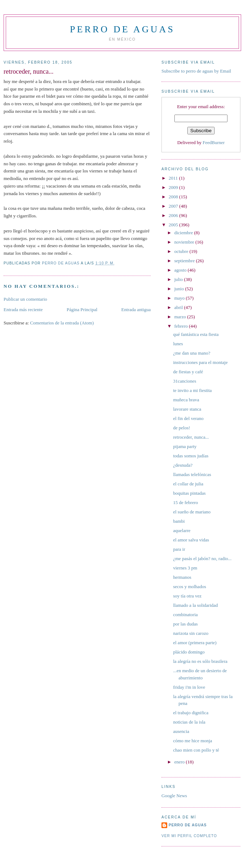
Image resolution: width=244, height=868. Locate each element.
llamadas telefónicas (192, 474)
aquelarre (182, 530)
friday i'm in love (189, 687)
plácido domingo (189, 652)
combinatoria (185, 615)
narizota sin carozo (191, 633)
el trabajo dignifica (191, 713)
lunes (178, 344)
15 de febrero (185, 502)
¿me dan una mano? (192, 353)
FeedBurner (214, 142)
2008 (174, 197)
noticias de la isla (189, 722)
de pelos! (181, 428)
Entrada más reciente (23, 310)
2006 (174, 215)
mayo (180, 298)
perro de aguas (122, 29)
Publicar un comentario (25, 299)
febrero (182, 326)
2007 (174, 206)
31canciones (184, 381)
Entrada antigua (136, 310)
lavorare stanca (187, 409)
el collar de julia (188, 484)
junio (180, 289)
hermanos (182, 577)
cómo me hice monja (193, 741)
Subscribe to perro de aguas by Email (196, 71)
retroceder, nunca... (191, 437)
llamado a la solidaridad (195, 605)
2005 (174, 225)
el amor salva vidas (191, 540)
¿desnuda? (183, 465)
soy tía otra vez (187, 596)
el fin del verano (188, 418)
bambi (179, 521)
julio (179, 279)
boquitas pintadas (189, 493)
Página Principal (82, 310)
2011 (174, 178)
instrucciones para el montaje (200, 362)
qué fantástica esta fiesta (196, 334)
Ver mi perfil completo (189, 836)
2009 (174, 187)
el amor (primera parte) (195, 643)
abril (179, 307)
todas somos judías (191, 456)
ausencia (181, 731)
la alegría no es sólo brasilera (200, 661)
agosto (181, 270)
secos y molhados (189, 587)
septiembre (185, 261)
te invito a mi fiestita (192, 390)
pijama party (185, 446)
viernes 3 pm (185, 568)
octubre (182, 251)
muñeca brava (186, 400)
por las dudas (185, 624)
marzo (181, 317)
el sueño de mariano (192, 512)
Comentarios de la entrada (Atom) (62, 323)
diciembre (184, 233)
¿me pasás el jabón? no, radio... (202, 558)
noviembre (185, 242)
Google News (174, 796)
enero (180, 762)
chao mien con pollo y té (196, 750)
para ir (179, 549)
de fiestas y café (188, 372)
